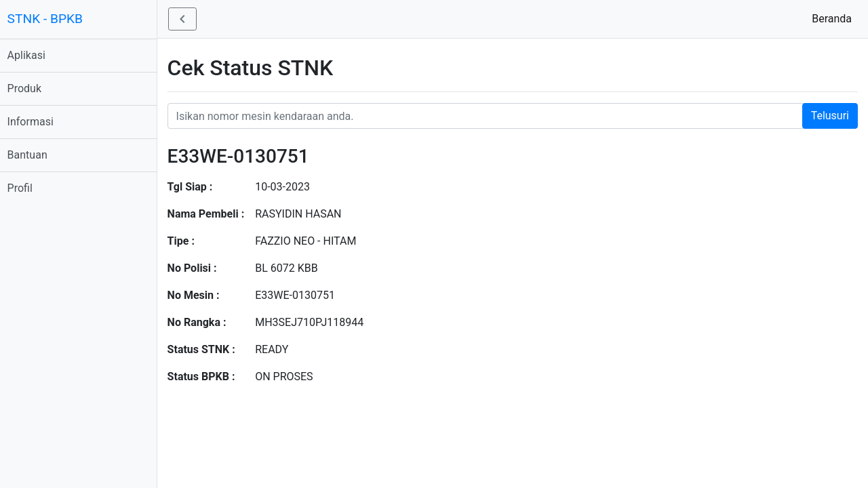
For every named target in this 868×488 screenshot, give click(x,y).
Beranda (834, 18)
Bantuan (34, 155)
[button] (189, 19)
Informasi (37, 122)
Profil (26, 188)
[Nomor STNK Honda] (516, 116)
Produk (31, 88)
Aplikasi (33, 55)
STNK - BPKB (51, 19)
